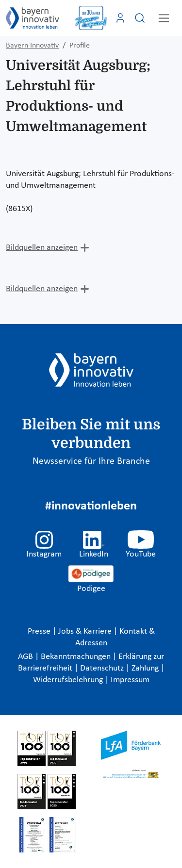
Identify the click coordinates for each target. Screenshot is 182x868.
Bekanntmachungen (77, 657)
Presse (40, 631)
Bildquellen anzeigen (42, 248)
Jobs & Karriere (86, 631)
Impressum (130, 680)
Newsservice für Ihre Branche (91, 461)
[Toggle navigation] (164, 18)
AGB (26, 657)
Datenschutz (103, 668)
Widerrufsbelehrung (69, 680)
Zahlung (146, 668)
